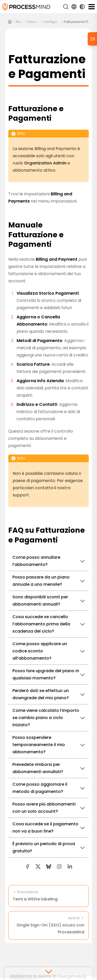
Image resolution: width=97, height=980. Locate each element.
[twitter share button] (38, 867)
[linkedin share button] (70, 867)
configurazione (52, 22)
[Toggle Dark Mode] (82, 7)
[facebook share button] (27, 867)
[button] (59, 867)
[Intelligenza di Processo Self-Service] (26, 7)
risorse (20, 22)
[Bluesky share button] (49, 867)
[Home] (10, 22)
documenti (34, 22)
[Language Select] (74, 7)
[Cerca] (66, 7)
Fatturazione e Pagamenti (78, 22)
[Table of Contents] (92, 39)
